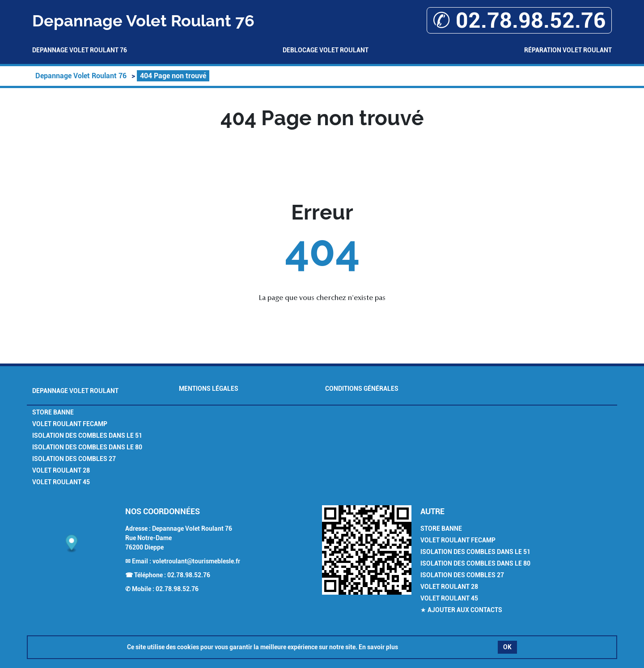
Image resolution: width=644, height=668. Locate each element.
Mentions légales (209, 389)
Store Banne (53, 412)
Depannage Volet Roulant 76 (80, 50)
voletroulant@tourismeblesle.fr (196, 561)
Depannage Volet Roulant (75, 391)
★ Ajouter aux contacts (461, 610)
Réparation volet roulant (568, 50)
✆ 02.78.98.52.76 (519, 20)
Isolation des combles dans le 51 (87, 435)
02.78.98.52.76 (189, 575)
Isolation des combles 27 (74, 459)
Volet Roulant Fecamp (70, 424)
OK (507, 647)
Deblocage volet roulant (326, 50)
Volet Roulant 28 (61, 470)
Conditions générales (362, 389)
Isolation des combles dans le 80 (87, 447)
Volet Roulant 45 (61, 482)
